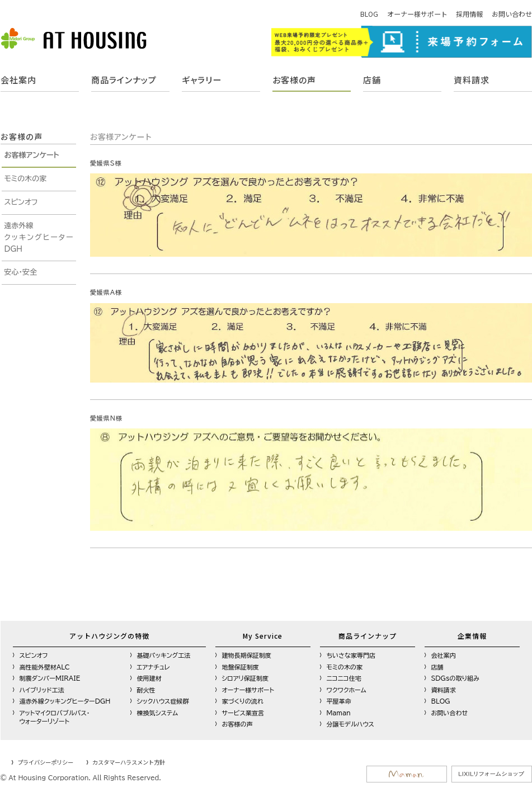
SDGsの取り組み (456, 678)
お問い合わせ (512, 14)
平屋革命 (339, 701)
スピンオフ (21, 202)
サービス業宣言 (243, 713)
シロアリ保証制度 (246, 678)
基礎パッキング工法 (164, 655)
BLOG (369, 14)
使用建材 (149, 678)
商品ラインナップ (124, 80)
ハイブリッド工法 (42, 690)
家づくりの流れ (243, 701)
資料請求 (472, 80)
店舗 (372, 80)
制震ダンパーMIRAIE (50, 678)
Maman (339, 713)
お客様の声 (294, 80)
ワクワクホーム (347, 690)
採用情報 (469, 14)
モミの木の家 (26, 179)
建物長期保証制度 (247, 655)
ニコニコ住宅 (344, 678)
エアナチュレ (154, 667)
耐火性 (146, 690)
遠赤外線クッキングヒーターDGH (39, 237)
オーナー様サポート (417, 14)
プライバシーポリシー (45, 762)
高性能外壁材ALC (45, 667)
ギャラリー (202, 80)
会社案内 (18, 80)
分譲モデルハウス (350, 724)
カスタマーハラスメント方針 (129, 762)
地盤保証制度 (241, 667)
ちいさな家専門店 (351, 655)
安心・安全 (21, 272)
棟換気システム (158, 713)
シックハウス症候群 (163, 701)
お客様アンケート (32, 155)
